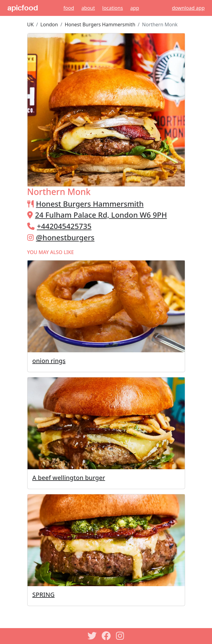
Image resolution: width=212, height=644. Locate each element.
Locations (113, 8)
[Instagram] (120, 636)
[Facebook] (106, 636)
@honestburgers (65, 237)
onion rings (49, 361)
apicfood (23, 8)
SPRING (44, 595)
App (135, 8)
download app (188, 8)
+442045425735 (64, 226)
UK (31, 24)
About (88, 8)
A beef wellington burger (69, 478)
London (49, 24)
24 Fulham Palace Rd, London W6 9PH (101, 215)
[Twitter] (92, 636)
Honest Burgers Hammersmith (100, 24)
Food (69, 8)
